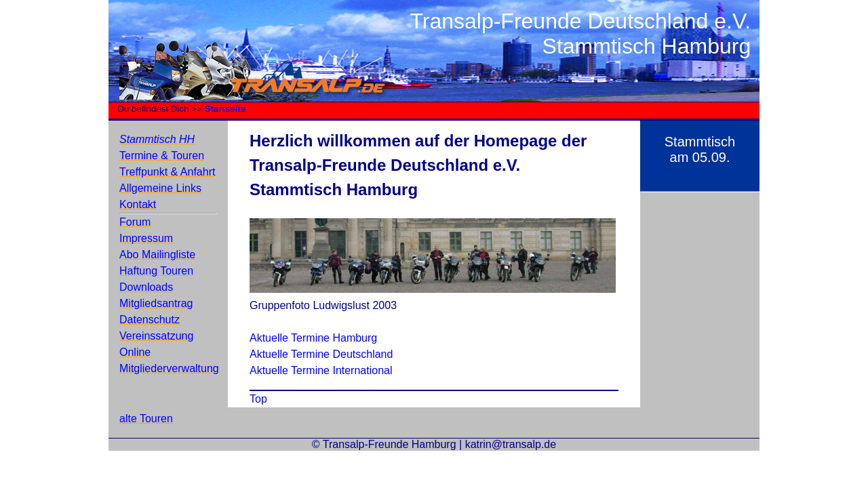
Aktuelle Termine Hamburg (313, 338)
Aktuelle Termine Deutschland (321, 354)
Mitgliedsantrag (156, 303)
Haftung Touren (156, 271)
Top (258, 399)
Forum (135, 222)
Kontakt (138, 204)
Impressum (146, 238)
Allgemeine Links (160, 188)
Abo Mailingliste (157, 255)
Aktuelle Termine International (321, 370)
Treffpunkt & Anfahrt (167, 172)
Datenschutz (150, 320)
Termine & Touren (162, 156)
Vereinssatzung (156, 336)
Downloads (146, 287)
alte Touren (146, 419)
